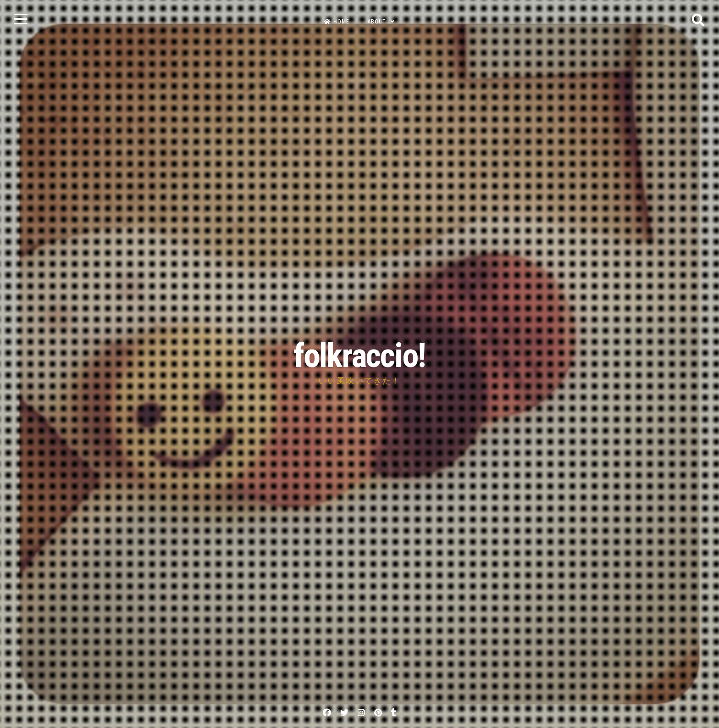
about (377, 22)
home (337, 22)
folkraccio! (359, 356)
